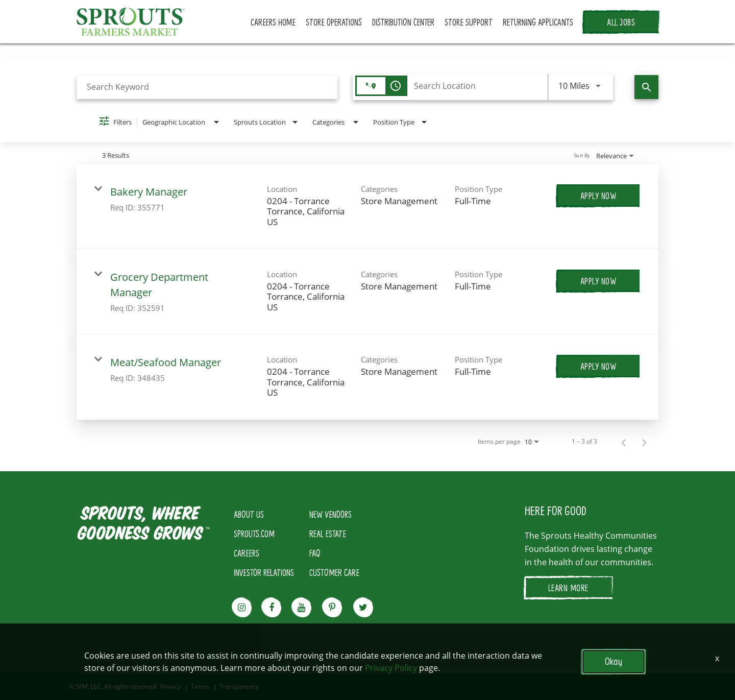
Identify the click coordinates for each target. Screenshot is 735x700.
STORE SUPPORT (469, 22)
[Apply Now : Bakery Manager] (598, 196)
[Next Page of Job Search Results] (644, 442)
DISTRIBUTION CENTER (403, 22)
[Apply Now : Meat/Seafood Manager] (598, 366)
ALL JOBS (621, 22)
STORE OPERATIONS (334, 22)
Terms (200, 687)
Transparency (239, 687)
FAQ (315, 553)
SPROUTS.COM (254, 534)
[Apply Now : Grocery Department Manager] (598, 281)
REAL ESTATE (328, 534)
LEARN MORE (568, 588)
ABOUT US (249, 514)
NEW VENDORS (330, 514)
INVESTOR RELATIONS (264, 572)
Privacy (170, 687)
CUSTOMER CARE (334, 572)
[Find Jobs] (646, 87)
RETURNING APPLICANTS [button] (538, 22)
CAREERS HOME (273, 22)
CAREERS (247, 553)
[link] (367, 207)
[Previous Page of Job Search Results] (624, 442)
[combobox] (207, 87)
